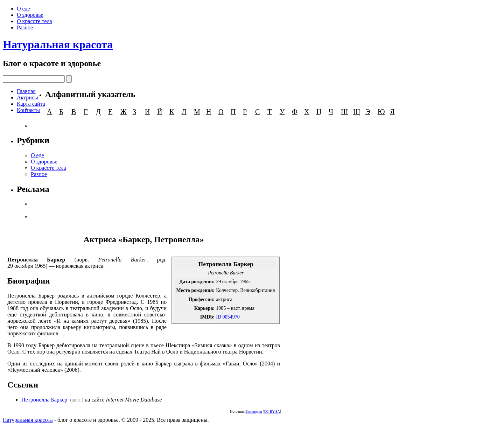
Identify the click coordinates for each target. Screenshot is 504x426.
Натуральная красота (58, 44)
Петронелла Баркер (44, 400)
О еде (23, 9)
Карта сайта (31, 104)
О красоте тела (34, 21)
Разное (25, 27)
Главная (26, 91)
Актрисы (27, 97)
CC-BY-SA (272, 411)
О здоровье (30, 15)
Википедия (254, 411)
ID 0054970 (228, 317)
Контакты (28, 110)
